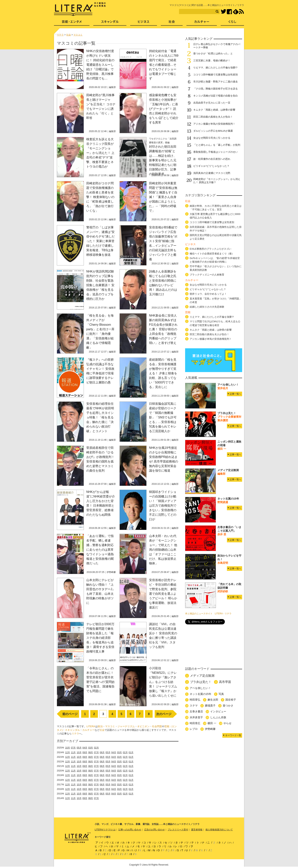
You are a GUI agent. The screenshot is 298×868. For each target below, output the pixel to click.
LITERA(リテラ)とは (105, 830)
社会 (102, 730)
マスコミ (110, 726)
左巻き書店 (196, 711)
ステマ (194, 706)
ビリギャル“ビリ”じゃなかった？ (211, 166)
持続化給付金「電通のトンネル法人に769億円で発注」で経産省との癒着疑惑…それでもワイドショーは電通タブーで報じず (164, 65)
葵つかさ (228, 706)
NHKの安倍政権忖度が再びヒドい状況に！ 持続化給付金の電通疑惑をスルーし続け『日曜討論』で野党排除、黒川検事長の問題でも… (100, 65)
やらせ (227, 723)
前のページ (70, 714)
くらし (232, 23)
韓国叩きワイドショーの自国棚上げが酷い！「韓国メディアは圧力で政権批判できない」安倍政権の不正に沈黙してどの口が (163, 506)
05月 (79, 748)
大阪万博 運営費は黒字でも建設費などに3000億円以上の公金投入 (215, 216)
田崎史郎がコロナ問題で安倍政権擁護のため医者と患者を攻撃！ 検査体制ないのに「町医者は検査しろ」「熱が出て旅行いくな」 (100, 197)
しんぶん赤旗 (218, 717)
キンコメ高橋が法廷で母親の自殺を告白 (216, 96)
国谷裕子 (231, 700)
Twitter (223, 12)
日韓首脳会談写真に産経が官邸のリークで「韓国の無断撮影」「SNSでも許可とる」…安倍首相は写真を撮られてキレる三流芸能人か (163, 417)
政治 (100, 726)
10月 (68, 748)
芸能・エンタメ (72, 23)
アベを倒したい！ (200, 688)
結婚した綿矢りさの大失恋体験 (207, 307)
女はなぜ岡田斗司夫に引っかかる (212, 138)
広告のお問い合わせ (155, 830)
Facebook (229, 12)
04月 (85, 748)
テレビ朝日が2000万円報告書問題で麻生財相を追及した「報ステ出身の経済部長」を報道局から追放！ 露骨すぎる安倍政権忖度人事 (100, 638)
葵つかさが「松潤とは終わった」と (213, 53)
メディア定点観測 (202, 676)
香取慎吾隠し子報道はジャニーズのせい (216, 152)
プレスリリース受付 (178, 830)
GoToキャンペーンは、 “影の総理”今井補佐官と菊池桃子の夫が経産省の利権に (215, 260)
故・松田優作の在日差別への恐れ (212, 159)
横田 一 (212, 723)
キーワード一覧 (233, 735)
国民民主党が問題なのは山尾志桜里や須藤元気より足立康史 (216, 237)
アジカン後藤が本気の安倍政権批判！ (214, 124)
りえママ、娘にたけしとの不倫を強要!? (215, 68)
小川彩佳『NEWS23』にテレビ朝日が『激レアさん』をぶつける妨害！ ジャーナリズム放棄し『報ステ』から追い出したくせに (163, 682)
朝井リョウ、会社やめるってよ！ (208, 294)
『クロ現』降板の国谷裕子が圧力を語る (216, 89)
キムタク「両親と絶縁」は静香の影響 (214, 110)
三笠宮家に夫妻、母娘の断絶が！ (212, 61)
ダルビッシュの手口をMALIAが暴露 (213, 131)
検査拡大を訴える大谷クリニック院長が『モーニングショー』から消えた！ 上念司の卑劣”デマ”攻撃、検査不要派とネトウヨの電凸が (100, 153)
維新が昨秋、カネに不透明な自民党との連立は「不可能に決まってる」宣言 (216, 208)
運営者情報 (197, 830)
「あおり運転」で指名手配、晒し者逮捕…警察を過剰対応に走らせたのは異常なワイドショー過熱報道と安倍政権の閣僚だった (100, 550)
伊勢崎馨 (210, 729)
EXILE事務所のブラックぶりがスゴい (210, 249)
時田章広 (195, 723)
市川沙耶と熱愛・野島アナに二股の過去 (216, 82)
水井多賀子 (196, 717)
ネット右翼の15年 (201, 694)
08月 (91, 752)
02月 (96, 748)
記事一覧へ (235, 394)
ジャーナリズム (126, 726)
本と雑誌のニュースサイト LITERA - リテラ (208, 614)
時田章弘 (195, 700)
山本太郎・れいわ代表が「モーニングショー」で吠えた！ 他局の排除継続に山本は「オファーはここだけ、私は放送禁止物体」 (163, 550)
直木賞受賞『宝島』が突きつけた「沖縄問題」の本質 (216, 300)
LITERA (91, 726)
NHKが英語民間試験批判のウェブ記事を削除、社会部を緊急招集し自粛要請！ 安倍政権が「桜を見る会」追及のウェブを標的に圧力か (100, 285)
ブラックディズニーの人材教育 (208, 275)
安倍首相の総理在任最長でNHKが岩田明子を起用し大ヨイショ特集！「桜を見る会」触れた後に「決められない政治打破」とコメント (100, 417)
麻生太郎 (213, 700)
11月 (73, 752)
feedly (236, 12)
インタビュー (218, 711)
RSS (241, 12)
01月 (131, 752)
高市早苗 (225, 682)
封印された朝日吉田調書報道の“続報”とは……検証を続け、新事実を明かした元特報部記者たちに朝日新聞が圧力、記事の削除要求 (163, 160)
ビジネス (144, 23)
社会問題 (157, 726)
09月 (85, 752)
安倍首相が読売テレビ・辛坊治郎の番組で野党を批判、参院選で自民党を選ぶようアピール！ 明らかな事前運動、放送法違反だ (163, 594)
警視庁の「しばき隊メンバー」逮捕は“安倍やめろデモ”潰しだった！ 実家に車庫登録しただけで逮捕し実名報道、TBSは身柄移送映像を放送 (100, 241)
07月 (73, 748)
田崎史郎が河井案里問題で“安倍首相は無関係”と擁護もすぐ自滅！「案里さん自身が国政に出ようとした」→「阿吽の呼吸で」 (163, 197)
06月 (102, 752)
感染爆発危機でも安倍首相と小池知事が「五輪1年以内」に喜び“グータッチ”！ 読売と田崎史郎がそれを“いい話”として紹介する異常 (164, 109)
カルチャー (88, 730)
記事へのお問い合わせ (130, 830)
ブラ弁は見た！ (201, 682)
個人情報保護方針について (219, 830)
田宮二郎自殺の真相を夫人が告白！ (213, 117)
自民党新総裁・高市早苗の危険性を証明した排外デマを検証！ (216, 229)
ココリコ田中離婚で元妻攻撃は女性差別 (216, 75)
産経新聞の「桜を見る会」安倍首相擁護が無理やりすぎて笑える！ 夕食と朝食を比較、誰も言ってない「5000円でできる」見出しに (163, 373)
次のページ (164, 714)
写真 (221, 694)
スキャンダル (72, 730)
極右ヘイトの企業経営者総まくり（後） (212, 254)
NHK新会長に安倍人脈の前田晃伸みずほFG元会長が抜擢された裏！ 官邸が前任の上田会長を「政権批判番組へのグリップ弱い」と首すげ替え (163, 329)
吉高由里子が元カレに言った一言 (212, 103)
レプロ (194, 729)
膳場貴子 (210, 706)
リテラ (75, 734)
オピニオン (143, 726)
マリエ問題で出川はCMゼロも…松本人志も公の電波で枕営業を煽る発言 (215, 323)
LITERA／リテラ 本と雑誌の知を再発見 (80, 9)
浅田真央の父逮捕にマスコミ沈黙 (212, 173)
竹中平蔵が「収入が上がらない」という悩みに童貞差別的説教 (216, 268)
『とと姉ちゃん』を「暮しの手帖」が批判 (217, 145)
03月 (91, 748)
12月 (68, 752)
